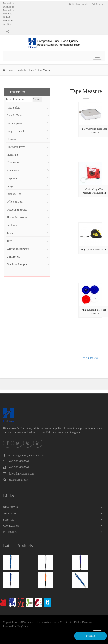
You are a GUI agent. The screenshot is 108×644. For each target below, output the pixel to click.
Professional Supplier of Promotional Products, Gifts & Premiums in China (9, 14)
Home (11, 70)
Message (90, 636)
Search (98, 4)
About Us (10, 513)
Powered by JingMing (16, 626)
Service (9, 520)
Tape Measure (44, 70)
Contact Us (11, 526)
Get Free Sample (79, 4)
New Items (10, 507)
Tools (32, 70)
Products (21, 70)
